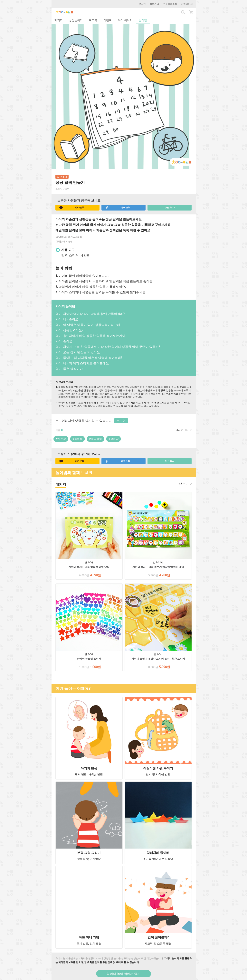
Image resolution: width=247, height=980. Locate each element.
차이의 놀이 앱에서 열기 (124, 974)
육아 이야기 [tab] (125, 20)
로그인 (142, 4)
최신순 (188, 430)
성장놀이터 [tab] (76, 20)
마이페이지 (187, 4)
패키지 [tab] (59, 20)
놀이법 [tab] (143, 20)
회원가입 (154, 4)
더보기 (185, 484)
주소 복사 (170, 207)
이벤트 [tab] (108, 20)
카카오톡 (72, 208)
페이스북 (118, 208)
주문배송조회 (170, 4)
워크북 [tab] (93, 20)
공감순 (179, 430)
